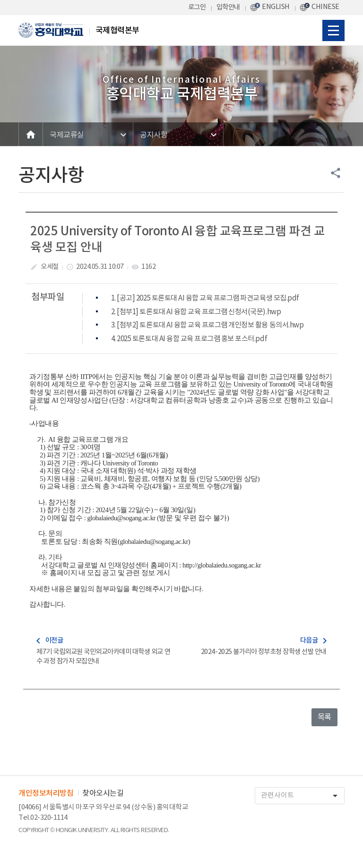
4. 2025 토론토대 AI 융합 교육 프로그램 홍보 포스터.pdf (189, 339)
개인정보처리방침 (46, 793)
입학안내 (228, 7)
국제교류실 (67, 135)
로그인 (197, 7)
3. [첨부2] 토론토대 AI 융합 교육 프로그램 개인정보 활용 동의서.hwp (207, 325)
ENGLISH (276, 7)
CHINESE (325, 7)
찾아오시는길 (103, 793)
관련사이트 (302, 796)
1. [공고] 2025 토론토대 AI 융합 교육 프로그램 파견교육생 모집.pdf (205, 298)
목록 (324, 717)
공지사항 (154, 135)
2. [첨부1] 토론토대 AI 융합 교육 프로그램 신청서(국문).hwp (196, 312)
